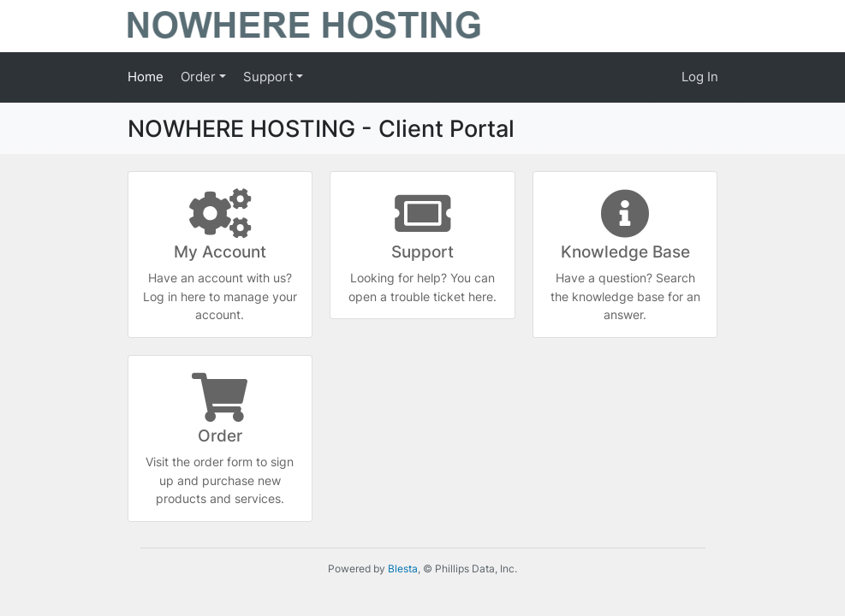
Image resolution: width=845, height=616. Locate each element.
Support (270, 77)
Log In (700, 77)
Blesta (403, 569)
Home (146, 77)
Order (200, 77)
